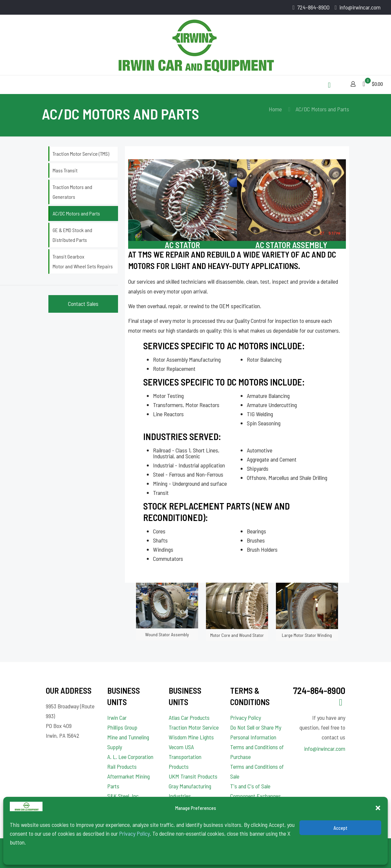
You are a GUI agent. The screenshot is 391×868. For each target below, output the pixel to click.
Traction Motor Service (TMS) (81, 154)
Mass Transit (65, 170)
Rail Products (122, 766)
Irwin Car (117, 718)
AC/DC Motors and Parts (76, 213)
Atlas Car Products (189, 718)
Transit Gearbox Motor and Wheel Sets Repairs (83, 261)
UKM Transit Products (193, 776)
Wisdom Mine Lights (191, 737)
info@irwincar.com (325, 749)
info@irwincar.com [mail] (360, 7)
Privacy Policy (134, 833)
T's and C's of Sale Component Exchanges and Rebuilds (255, 796)
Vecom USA (181, 747)
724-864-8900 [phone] (313, 7)
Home (275, 109)
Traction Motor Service (194, 727)
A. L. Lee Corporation (130, 757)
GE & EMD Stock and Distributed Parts (72, 235)
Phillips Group (122, 727)
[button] (378, 808)
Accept (340, 828)
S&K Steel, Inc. (124, 796)
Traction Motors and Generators (72, 192)
